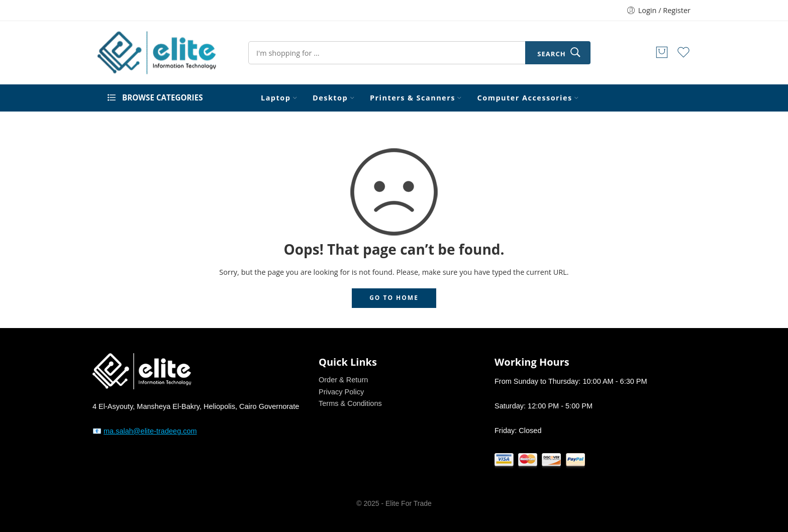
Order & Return (343, 380)
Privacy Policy (341, 392)
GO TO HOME (394, 298)
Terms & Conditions (350, 403)
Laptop (276, 98)
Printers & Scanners (413, 98)
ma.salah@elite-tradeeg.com (150, 431)
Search (551, 54)
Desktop (330, 98)
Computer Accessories (525, 98)
